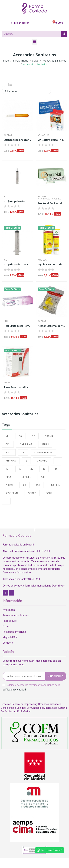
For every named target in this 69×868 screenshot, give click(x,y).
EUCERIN (55, 485)
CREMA (49, 436)
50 (23, 452)
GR (43, 477)
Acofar (8, 135)
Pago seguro (10, 621)
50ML (9, 452)
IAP (7, 469)
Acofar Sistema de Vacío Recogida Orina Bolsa (52, 326)
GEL (8, 444)
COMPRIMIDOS (43, 452)
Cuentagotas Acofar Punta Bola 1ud (17, 140)
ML (7, 436)
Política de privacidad (14, 632)
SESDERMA (12, 493)
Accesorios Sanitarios (20, 414)
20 (32, 469)
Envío (6, 626)
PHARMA (11, 461)
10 (56, 469)
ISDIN (45, 444)
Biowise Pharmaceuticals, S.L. (50, 198)
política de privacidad (14, 689)
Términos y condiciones (16, 615)
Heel (6, 321)
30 (20, 436)
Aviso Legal (9, 610)
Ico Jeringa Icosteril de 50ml (17, 201)
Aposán (8, 383)
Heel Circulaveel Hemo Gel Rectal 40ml (17, 326)
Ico (6, 197)
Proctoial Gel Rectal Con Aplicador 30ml (52, 203)
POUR (49, 493)
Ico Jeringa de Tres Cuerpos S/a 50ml (17, 264)
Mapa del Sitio (10, 637)
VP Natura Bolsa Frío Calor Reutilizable (52, 140)
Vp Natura (43, 135)
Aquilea (42, 260)
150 (38, 485)
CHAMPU (42, 461)
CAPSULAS (26, 444)
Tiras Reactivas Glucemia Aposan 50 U (17, 387)
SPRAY (32, 493)
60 (25, 485)
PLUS (9, 477)
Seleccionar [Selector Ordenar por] (26, 91)
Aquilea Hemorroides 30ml (52, 264)
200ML (9, 485)
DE (33, 436)
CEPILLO (26, 477)
